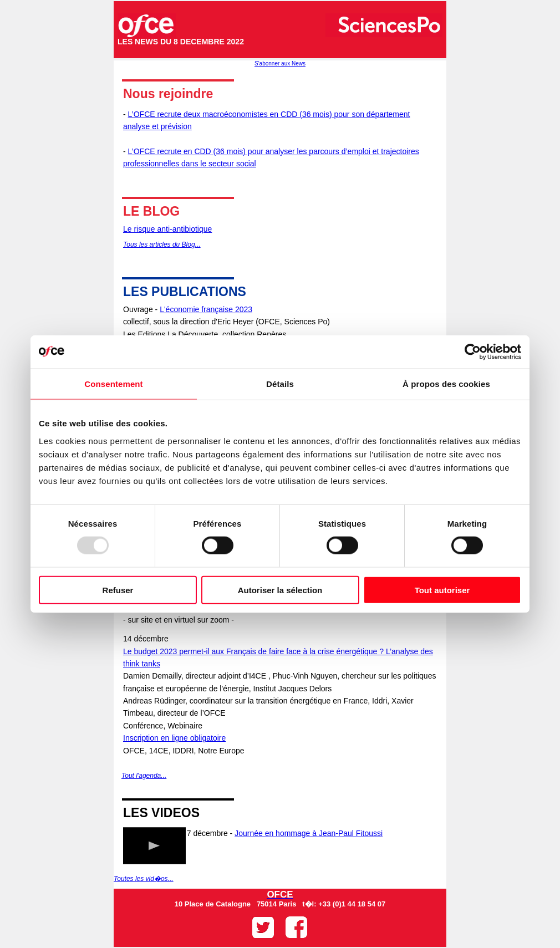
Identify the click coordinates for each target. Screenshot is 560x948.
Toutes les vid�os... (144, 879)
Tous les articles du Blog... (162, 244)
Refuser (118, 590)
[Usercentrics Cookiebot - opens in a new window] (473, 352)
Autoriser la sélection (280, 590)
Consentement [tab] (113, 384)
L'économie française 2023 (206, 309)
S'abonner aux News (280, 63)
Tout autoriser (442, 590)
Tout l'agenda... (144, 776)
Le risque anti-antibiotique (167, 229)
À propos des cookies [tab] (446, 384)
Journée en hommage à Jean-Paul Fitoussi (309, 833)
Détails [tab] (280, 384)
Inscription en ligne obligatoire (174, 738)
